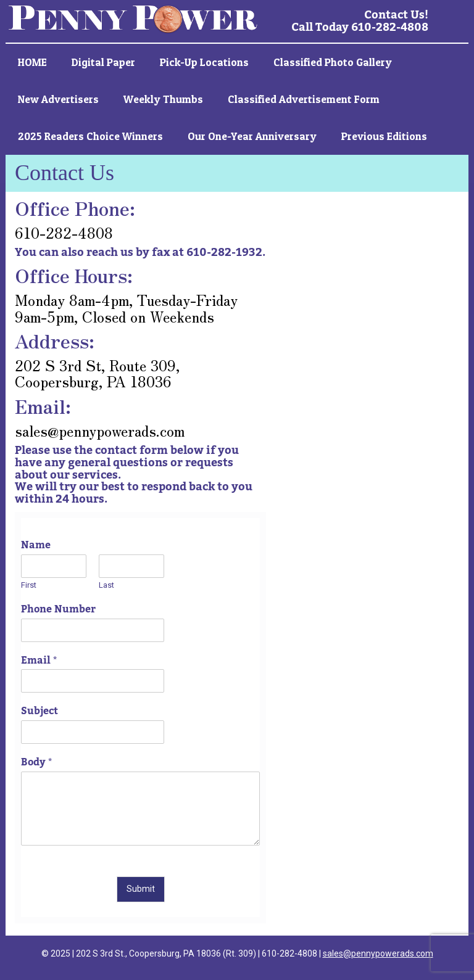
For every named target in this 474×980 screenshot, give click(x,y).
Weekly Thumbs (163, 99)
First (29, 585)
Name (36, 546)
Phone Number (58, 610)
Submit (141, 889)
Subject (39, 711)
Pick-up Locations (204, 62)
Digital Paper (103, 62)
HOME (32, 62)
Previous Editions (384, 136)
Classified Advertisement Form (304, 99)
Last (106, 585)
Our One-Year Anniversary (252, 136)
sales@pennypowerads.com (378, 953)
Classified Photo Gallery (333, 62)
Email (39, 661)
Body (36, 763)
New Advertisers (58, 99)
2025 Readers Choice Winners (90, 136)
